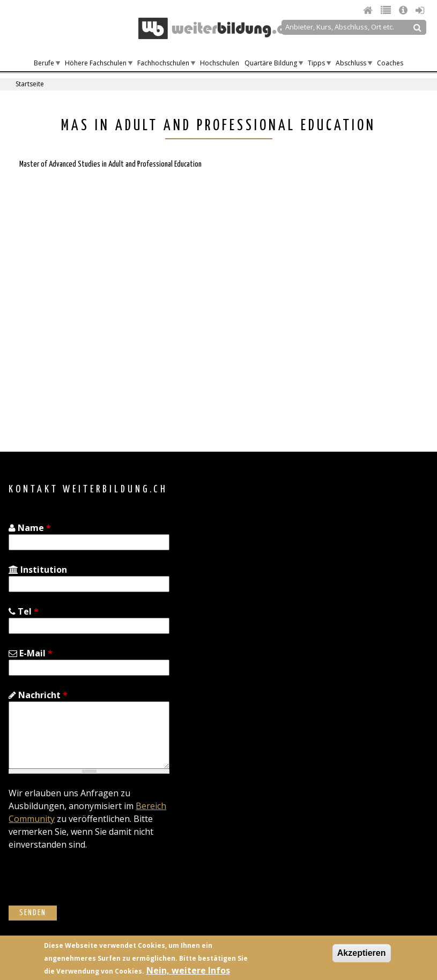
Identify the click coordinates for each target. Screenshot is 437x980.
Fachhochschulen (163, 63)
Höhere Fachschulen (96, 63)
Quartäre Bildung (271, 63)
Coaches (390, 63)
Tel (24, 611)
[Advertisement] (101, 340)
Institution (38, 570)
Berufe (44, 63)
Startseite (30, 84)
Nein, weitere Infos (188, 970)
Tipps (316, 63)
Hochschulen (220, 63)
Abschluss (351, 63)
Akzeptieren (362, 953)
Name (30, 528)
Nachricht (38, 695)
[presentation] (90, 885)
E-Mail (31, 653)
